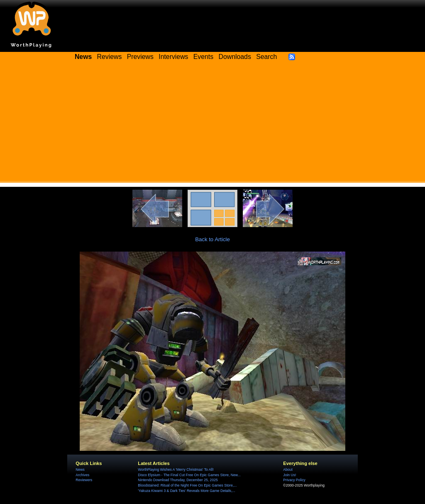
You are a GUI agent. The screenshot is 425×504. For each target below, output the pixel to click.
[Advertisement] (212, 125)
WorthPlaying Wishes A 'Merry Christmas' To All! (176, 470)
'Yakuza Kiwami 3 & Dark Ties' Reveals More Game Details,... (186, 491)
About (288, 470)
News (80, 470)
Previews (140, 57)
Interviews (173, 57)
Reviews (110, 57)
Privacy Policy (294, 480)
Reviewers (84, 480)
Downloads (235, 57)
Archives (82, 475)
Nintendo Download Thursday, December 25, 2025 (178, 480)
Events (203, 57)
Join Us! (289, 475)
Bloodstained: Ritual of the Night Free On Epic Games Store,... (187, 485)
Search (266, 57)
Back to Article (212, 239)
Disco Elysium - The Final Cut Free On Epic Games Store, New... (189, 475)
